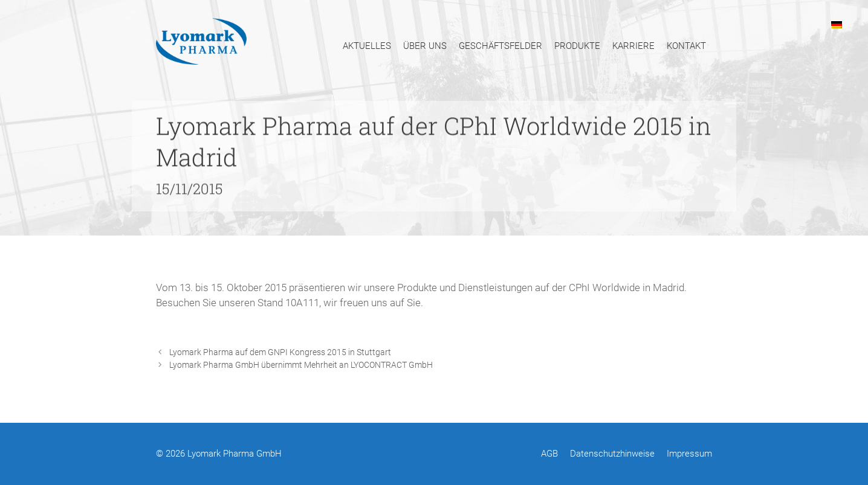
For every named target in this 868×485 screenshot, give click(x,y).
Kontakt (686, 46)
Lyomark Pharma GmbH (235, 454)
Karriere (633, 46)
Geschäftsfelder (500, 46)
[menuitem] (837, 24)
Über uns (425, 46)
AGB (549, 454)
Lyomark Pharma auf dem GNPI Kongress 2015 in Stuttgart (280, 352)
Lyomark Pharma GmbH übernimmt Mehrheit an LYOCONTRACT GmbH (301, 365)
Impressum (689, 454)
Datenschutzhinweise (612, 454)
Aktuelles (367, 46)
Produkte (577, 46)
